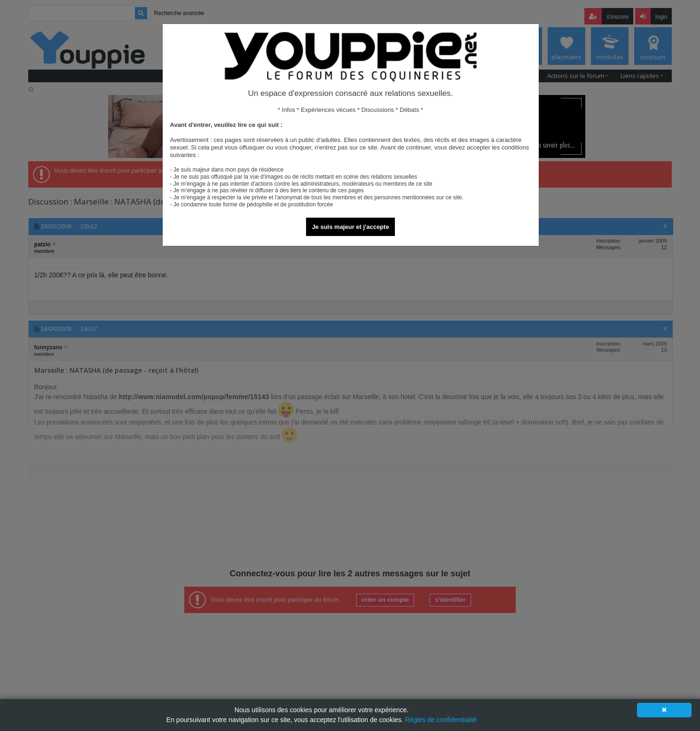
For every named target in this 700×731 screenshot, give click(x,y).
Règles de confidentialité (441, 720)
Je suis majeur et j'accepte (350, 227)
